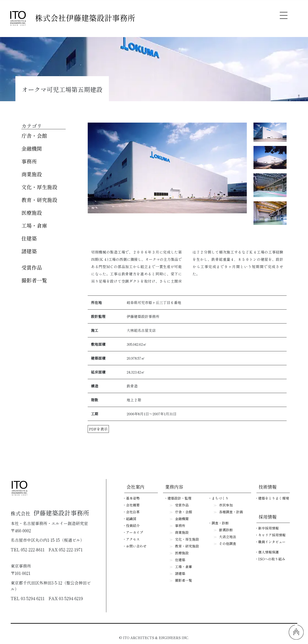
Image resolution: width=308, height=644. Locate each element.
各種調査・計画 (231, 512)
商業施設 (32, 174)
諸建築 (29, 251)
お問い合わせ (136, 546)
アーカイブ (135, 532)
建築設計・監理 (179, 498)
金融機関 (32, 148)
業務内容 (174, 487)
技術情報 (268, 487)
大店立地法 (228, 537)
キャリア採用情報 (272, 535)
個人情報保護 (268, 552)
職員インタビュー (272, 542)
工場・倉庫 (34, 225)
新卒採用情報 (268, 528)
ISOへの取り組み (272, 559)
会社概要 (133, 505)
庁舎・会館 (34, 136)
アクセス (133, 539)
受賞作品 (32, 267)
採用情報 (268, 517)
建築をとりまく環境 (274, 498)
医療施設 (32, 213)
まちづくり (220, 498)
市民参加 (226, 505)
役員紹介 (133, 525)
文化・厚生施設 (39, 187)
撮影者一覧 (34, 280)
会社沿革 (133, 512)
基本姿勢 (133, 498)
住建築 (29, 238)
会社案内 (135, 487)
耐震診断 (226, 530)
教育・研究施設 (39, 200)
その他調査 (228, 543)
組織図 (131, 519)
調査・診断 (220, 523)
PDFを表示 (98, 429)
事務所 (29, 161)
